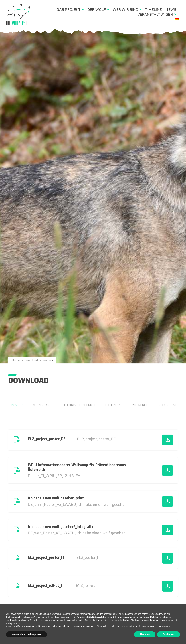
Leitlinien (113, 405)
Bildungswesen (170, 405)
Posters (18, 405)
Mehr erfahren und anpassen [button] (27, 634)
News (171, 9)
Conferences (139, 405)
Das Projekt (69, 9)
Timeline (153, 9)
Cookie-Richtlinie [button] (151, 617)
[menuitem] (70, 9)
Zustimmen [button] (169, 634)
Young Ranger (44, 405)
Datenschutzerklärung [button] (114, 614)
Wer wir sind (125, 9)
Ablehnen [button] (145, 634)
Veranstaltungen (155, 14)
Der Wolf (97, 9)
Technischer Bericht (80, 405)
